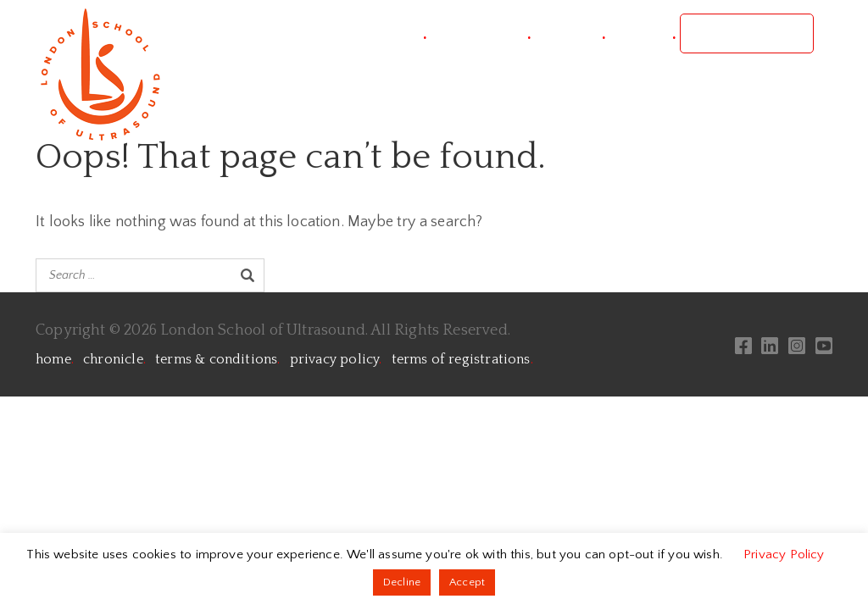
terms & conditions (217, 359)
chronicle (114, 359)
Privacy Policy (784, 555)
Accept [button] (467, 582)
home (55, 359)
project (394, 33)
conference (481, 33)
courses (570, 33)
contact (643, 33)
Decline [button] (402, 582)
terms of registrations (462, 359)
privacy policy (336, 359)
